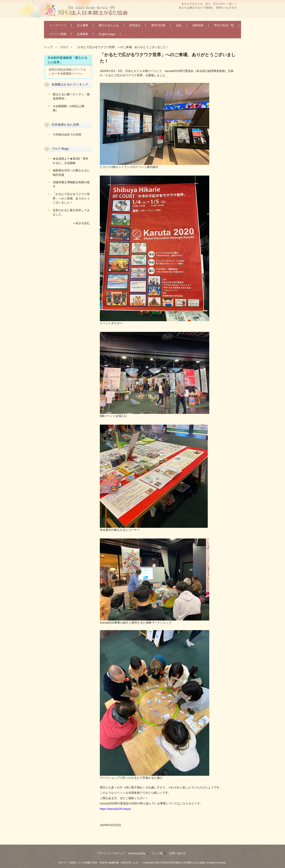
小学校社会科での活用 (67, 135)
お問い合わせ (177, 853)
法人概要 (83, 25)
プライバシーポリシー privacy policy (121, 853)
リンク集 (157, 853)
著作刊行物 (158, 25)
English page (107, 34)
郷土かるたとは (109, 25)
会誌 (179, 25)
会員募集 (83, 34)
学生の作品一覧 (224, 25)
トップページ (58, 25)
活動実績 (198, 25)
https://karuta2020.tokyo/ (115, 809)
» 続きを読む (82, 223)
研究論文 (135, 25)
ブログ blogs (60, 149)
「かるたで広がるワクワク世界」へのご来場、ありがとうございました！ (71, 198)
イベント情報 (58, 34)
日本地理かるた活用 (65, 125)
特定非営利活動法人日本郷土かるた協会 (88, 10)
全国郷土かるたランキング (70, 84)
